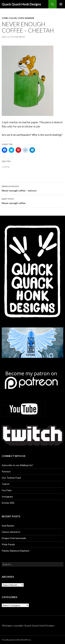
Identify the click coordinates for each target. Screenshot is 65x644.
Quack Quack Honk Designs (21, 4)
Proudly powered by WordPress (16, 640)
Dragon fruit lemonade (14, 538)
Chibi (5, 18)
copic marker (26, 18)
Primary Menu (61, 4)
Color (13, 18)
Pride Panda (8, 544)
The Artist (20, 37)
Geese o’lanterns (11, 532)
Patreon (6, 471)
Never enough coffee (32, 201)
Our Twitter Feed (11, 478)
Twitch (6, 484)
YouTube (7, 490)
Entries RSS (8, 503)
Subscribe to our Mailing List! (17, 465)
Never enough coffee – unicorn (32, 188)
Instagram (7, 496)
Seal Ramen (8, 526)
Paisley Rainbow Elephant (16, 551)
